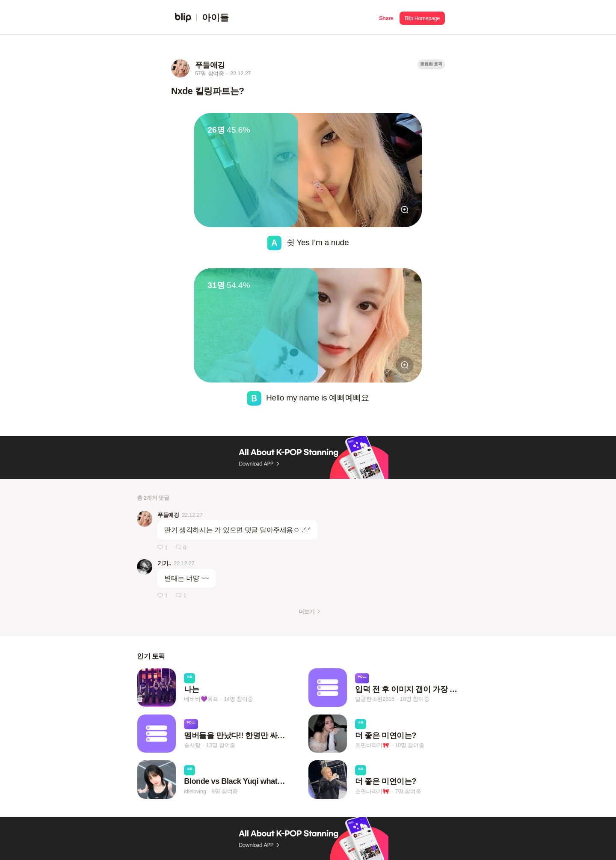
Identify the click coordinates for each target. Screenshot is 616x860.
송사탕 (192, 745)
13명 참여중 (221, 745)
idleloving (195, 791)
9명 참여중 (225, 791)
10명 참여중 (415, 699)
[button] (386, 17)
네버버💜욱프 (201, 699)
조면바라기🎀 (372, 745)
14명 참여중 (238, 699)
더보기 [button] (307, 612)
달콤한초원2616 (375, 699)
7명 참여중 (408, 791)
